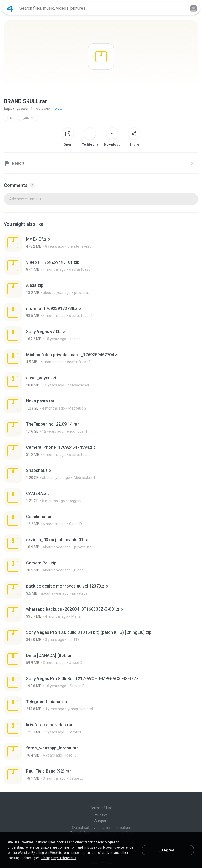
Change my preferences (59, 858)
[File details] (101, 243)
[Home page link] (10, 8)
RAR (11, 118)
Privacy (101, 814)
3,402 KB (28, 118)
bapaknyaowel (16, 109)
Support (101, 821)
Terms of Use (101, 808)
